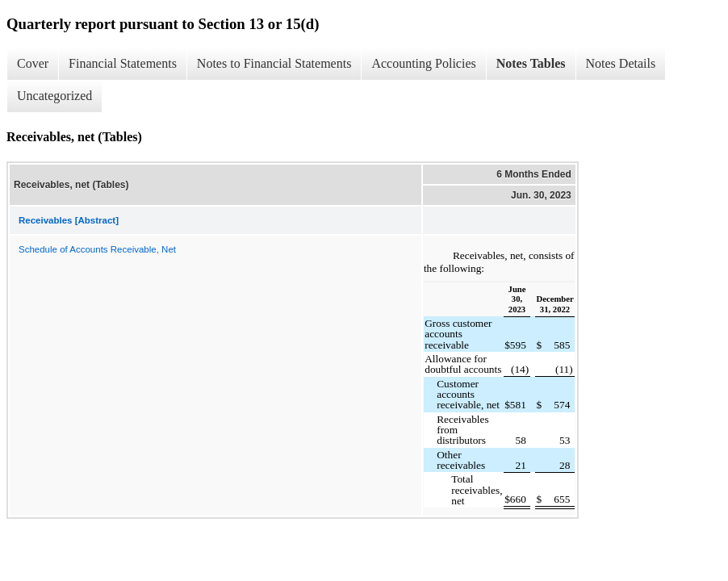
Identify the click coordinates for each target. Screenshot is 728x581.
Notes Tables (531, 63)
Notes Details (621, 63)
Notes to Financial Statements (274, 63)
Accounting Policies (423, 63)
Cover (33, 63)
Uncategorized (54, 96)
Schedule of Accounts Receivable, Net (97, 249)
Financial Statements (123, 63)
